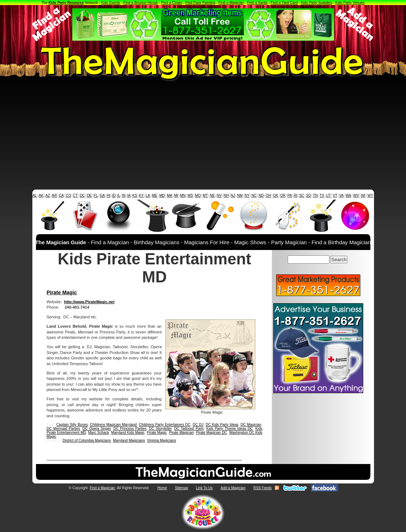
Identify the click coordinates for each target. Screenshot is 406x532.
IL (119, 195)
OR (283, 195)
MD (162, 195)
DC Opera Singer (97, 429)
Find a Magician (231, 3)
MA (170, 195)
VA (341, 195)
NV (219, 195)
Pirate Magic (62, 292)
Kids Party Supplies (317, 3)
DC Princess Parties (130, 429)
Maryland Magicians (129, 440)
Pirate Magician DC (212, 433)
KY (142, 195)
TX (322, 195)
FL (96, 195)
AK (41, 195)
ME (155, 195)
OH (268, 195)
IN (124, 195)
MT (205, 195)
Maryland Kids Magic (128, 433)
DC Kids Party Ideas (222, 425)
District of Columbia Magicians (87, 440)
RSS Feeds (262, 488)
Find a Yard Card (284, 3)
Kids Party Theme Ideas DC (230, 429)
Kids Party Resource (66, 3)
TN (315, 195)
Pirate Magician (181, 433)
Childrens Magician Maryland (113, 425)
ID (114, 195)
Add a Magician (233, 488)
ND (261, 195)
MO (198, 195)
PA (290, 195)
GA (102, 195)
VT (335, 195)
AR (54, 195)
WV (356, 195)
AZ (48, 195)
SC (302, 195)
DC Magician (251, 425)
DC (82, 195)
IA (129, 195)
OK (275, 195)
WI (363, 195)
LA (148, 195)
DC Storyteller (160, 429)
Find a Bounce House (141, 3)
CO (69, 195)
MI (176, 195)
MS (190, 195)
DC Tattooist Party (189, 429)
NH (226, 195)
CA (61, 195)
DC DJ (198, 425)
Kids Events (111, 3)
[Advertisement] (203, 136)
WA (348, 195)
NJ (233, 195)
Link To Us (204, 488)
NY (247, 195)
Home (162, 488)
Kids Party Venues (350, 3)
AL (35, 195)
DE (89, 195)
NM (240, 195)
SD (309, 195)
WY (370, 195)
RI (296, 195)
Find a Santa (257, 3)
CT (75, 195)
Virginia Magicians (162, 440)
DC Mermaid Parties (63, 429)
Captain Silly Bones (72, 425)
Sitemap (181, 488)
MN (183, 195)
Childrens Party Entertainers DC (165, 425)
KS (135, 195)
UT (329, 195)
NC (254, 195)
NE (212, 195)
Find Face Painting (200, 3)
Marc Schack (99, 433)
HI (109, 195)
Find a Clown (172, 3)
